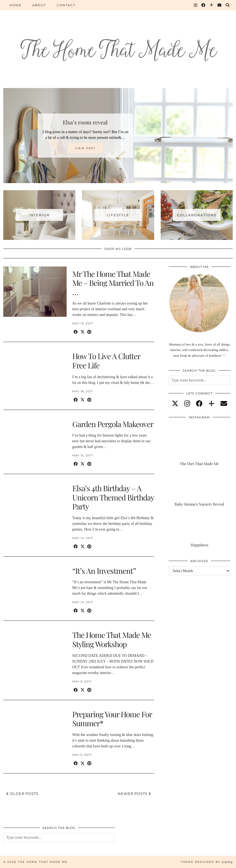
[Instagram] (196, 5)
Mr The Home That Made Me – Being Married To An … (113, 283)
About (39, 5)
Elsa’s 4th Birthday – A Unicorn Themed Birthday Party (113, 497)
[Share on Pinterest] (89, 332)
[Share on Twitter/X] (83, 332)
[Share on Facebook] (76, 332)
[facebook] (199, 404)
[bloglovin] (212, 404)
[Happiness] (199, 530)
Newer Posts (134, 794)
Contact (66, 5)
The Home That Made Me (43, 862)
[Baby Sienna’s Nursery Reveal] (199, 490)
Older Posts (23, 794)
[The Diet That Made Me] (199, 449)
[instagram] (187, 404)
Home (15, 5)
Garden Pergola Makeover (113, 424)
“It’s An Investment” (104, 571)
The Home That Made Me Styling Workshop (112, 639)
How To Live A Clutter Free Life (106, 361)
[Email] (220, 5)
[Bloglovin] (212, 5)
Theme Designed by (207, 862)
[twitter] (175, 404)
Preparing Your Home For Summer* (112, 719)
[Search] (228, 5)
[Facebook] (204, 5)
